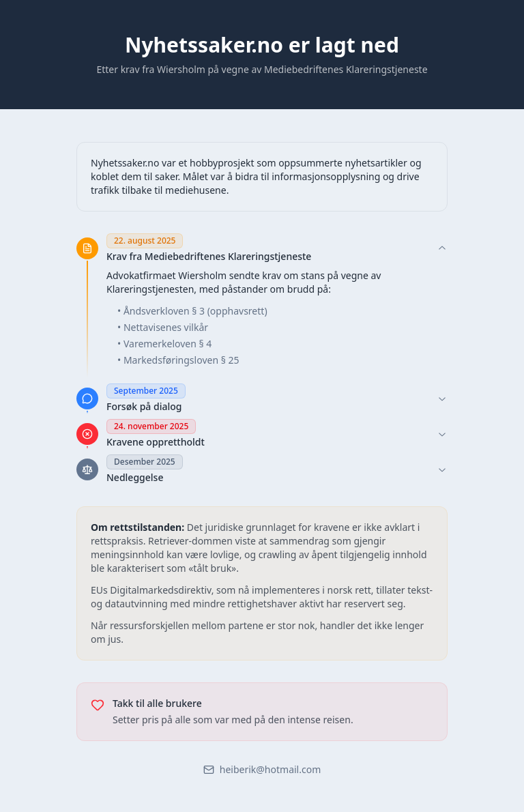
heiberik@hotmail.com (262, 769)
